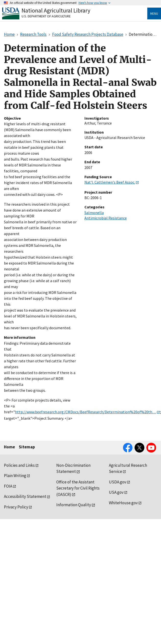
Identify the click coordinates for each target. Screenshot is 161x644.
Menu (154, 13)
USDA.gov (118, 482)
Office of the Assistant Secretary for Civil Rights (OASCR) (78, 488)
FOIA (8, 486)
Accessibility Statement (25, 496)
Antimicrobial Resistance (106, 218)
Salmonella (94, 213)
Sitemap (27, 447)
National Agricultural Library (56, 10)
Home (9, 447)
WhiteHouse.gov (123, 503)
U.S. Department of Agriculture (46, 16)
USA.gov (116, 492)
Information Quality (74, 505)
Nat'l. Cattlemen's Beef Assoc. (110, 182)
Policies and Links (19, 465)
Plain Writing (15, 476)
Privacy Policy (16, 507)
